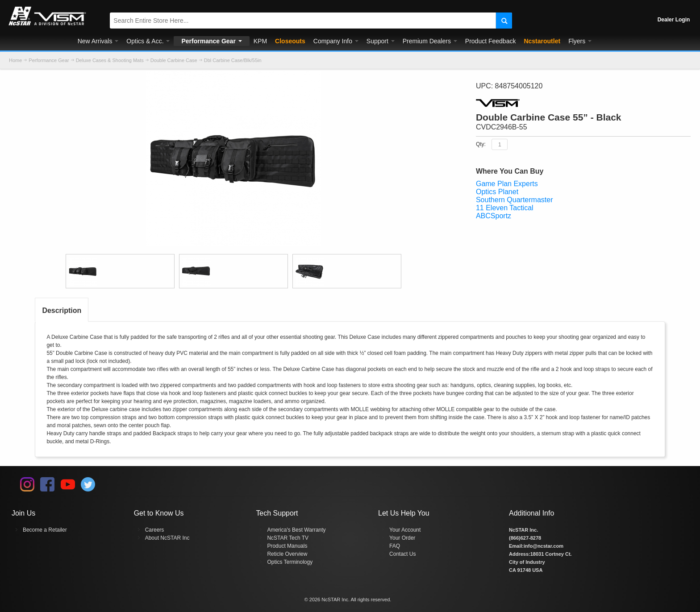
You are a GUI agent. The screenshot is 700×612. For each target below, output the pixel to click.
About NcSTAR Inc (167, 538)
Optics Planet (497, 192)
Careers (155, 530)
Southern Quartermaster (515, 200)
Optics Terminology (290, 562)
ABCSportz (494, 216)
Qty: (481, 144)
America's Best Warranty (296, 530)
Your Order (402, 538)
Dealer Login (674, 20)
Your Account (405, 530)
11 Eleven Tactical (505, 208)
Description (62, 310)
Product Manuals (287, 546)
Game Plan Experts (507, 184)
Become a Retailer (45, 530)
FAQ (395, 546)
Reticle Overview (287, 554)
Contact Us (402, 554)
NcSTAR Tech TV (288, 538)
